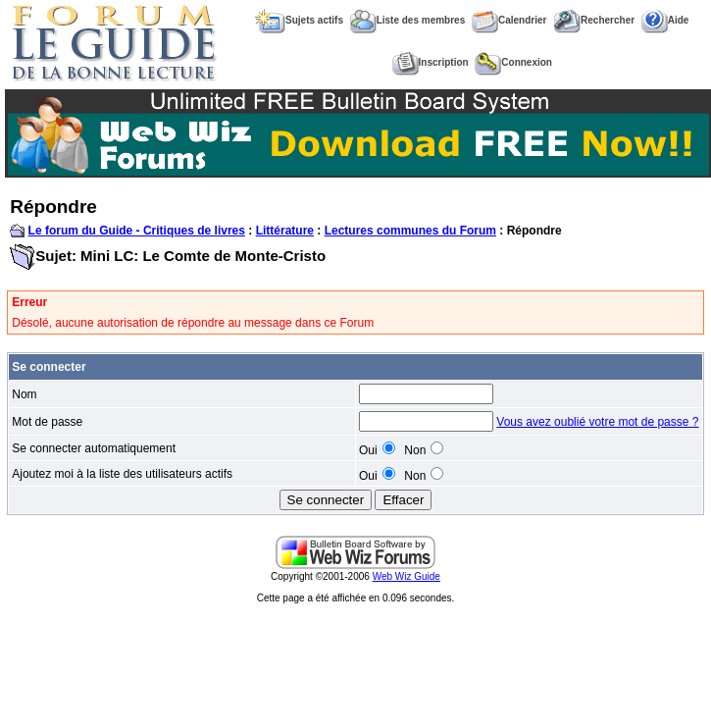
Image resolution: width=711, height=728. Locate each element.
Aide (665, 20)
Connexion (513, 62)
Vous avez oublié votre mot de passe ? (597, 422)
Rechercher (594, 20)
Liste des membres (408, 20)
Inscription (431, 62)
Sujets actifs (299, 20)
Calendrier (509, 20)
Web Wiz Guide (406, 576)
